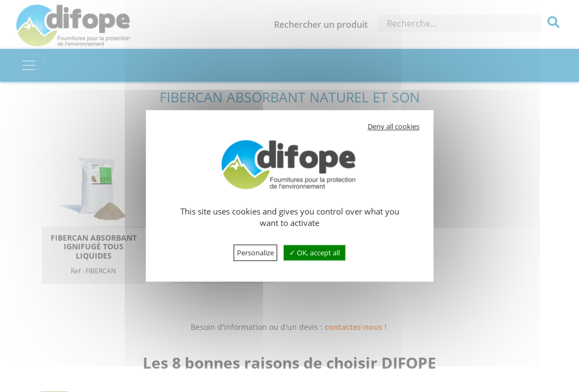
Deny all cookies (394, 126)
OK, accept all (315, 253)
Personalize (255, 253)
